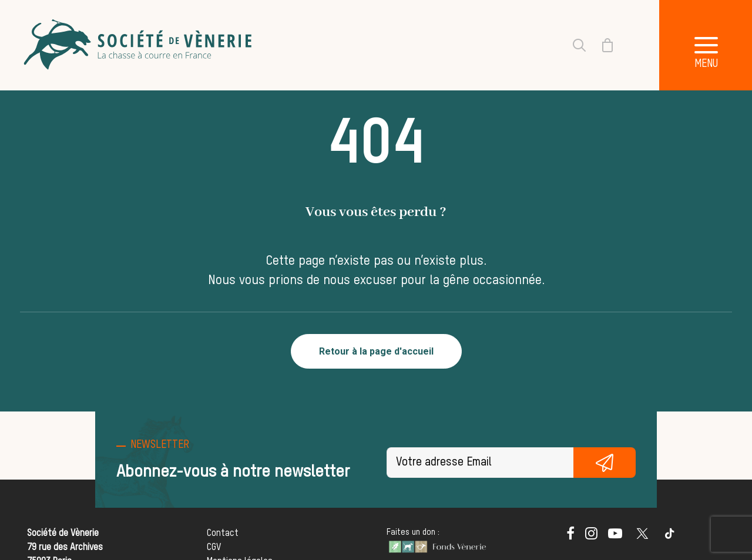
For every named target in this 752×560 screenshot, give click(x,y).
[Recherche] (572, 45)
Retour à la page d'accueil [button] (376, 351)
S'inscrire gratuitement (605, 463)
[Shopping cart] (600, 45)
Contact (223, 534)
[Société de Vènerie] (139, 45)
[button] (570, 537)
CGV (214, 548)
